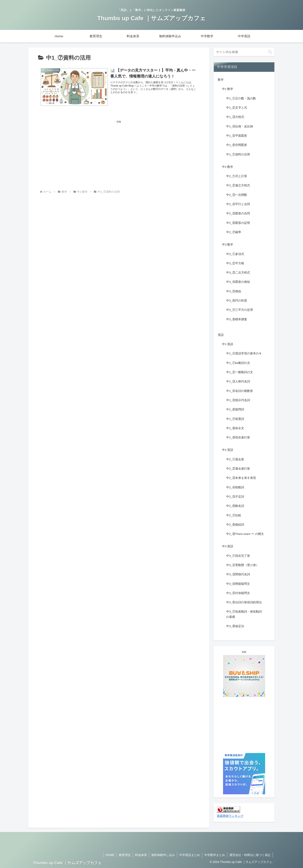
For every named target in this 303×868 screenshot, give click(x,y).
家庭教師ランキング (230, 816)
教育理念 (125, 855)
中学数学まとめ (215, 855)
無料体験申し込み (163, 855)
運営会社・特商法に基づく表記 (250, 855)
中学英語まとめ (190, 855)
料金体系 (141, 855)
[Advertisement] (119, 154)
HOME (110, 855)
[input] (244, 52)
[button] (270, 52)
